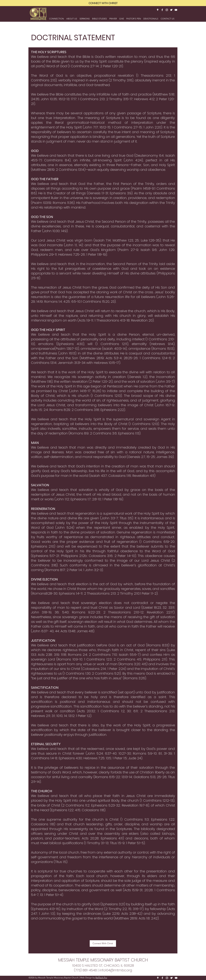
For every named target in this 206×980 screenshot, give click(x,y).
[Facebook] (162, 10)
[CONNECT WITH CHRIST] (103, 3)
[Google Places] (158, 10)
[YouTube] (176, 10)
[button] (72, 17)
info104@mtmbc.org (116, 970)
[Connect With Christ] (103, 943)
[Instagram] (167, 10)
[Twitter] (171, 10)
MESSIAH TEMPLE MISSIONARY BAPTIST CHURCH (103, 960)
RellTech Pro (101, 978)
